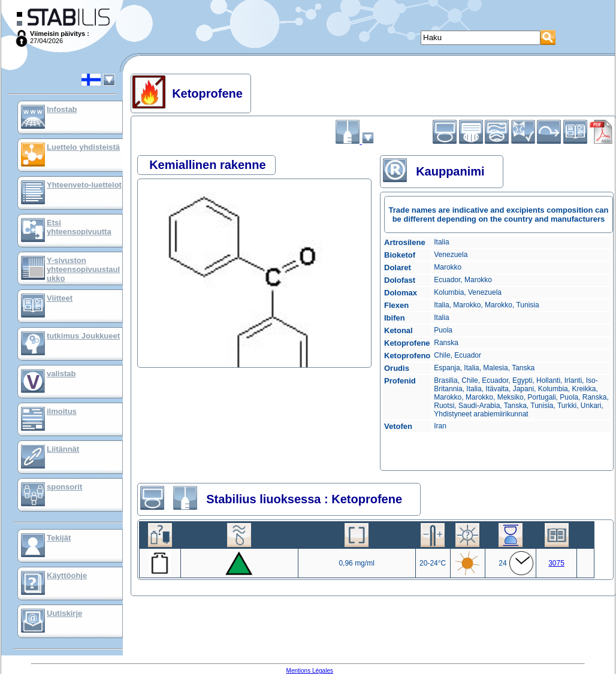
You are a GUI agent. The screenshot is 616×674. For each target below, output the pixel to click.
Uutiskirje (64, 613)
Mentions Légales (310, 671)
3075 (556, 563)
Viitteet (60, 298)
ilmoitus (62, 411)
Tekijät (59, 538)
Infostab (62, 109)
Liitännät (63, 449)
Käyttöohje (67, 575)
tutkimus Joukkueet (83, 336)
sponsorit (64, 487)
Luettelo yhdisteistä (83, 147)
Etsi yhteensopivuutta (79, 227)
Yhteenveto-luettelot (84, 185)
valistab (61, 374)
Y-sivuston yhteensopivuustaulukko (83, 269)
